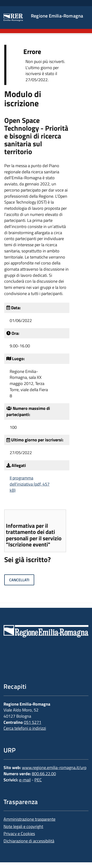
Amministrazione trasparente (29, 819)
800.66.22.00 (44, 774)
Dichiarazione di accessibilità (29, 841)
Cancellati (19, 580)
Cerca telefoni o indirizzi (25, 728)
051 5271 (33, 722)
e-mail (25, 780)
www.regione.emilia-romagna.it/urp (54, 767)
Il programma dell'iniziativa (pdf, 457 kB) (30, 484)
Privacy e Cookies (19, 834)
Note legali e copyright (23, 826)
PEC (38, 780)
